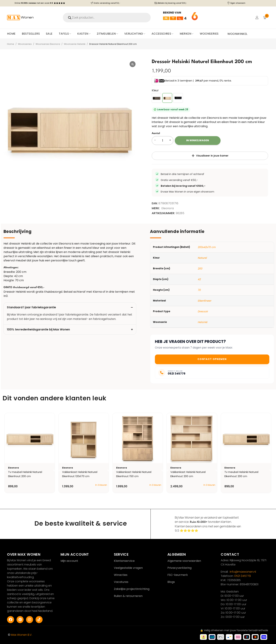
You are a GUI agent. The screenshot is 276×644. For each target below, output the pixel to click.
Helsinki (203, 322)
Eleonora (168, 208)
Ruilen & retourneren (128, 596)
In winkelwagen (198, 140)
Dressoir (203, 311)
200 (200, 269)
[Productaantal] (163, 141)
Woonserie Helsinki (75, 44)
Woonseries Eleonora (48, 44)
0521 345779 (243, 576)
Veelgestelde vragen (128, 568)
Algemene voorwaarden (184, 561)
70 (199, 290)
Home (11, 44)
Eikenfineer (205, 301)
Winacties (121, 575)
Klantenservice (124, 561)
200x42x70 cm (207, 247)
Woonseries (25, 44)
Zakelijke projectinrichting (132, 589)
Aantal (156, 133)
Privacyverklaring (179, 568)
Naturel (202, 258)
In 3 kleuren (101, 485)
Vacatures (121, 582)
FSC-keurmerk (178, 575)
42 (199, 279)
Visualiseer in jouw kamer (210, 156)
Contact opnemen (212, 359)
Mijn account (69, 561)
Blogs (171, 582)
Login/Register (257, 18)
